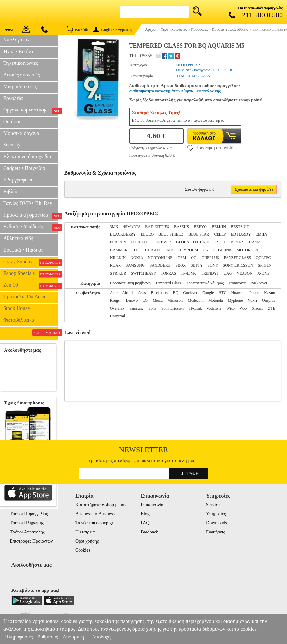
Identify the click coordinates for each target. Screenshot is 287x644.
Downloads (217, 523)
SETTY (197, 265)
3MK (114, 227)
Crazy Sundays (31, 262)
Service (213, 505)
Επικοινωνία (152, 505)
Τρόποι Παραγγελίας (29, 514)
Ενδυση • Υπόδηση (31, 227)
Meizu (158, 300)
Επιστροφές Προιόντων (31, 541)
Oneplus (268, 300)
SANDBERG (160, 265)
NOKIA (137, 258)
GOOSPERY (234, 242)
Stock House (16, 308)
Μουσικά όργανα (21, 133)
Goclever (190, 293)
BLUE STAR (199, 234)
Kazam (269, 293)
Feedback (150, 532)
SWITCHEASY (144, 273)
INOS (170, 250)
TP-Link (195, 308)
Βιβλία (10, 191)
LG (206, 250)
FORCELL (140, 242)
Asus (142, 293)
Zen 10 (31, 286)
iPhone (254, 293)
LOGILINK (222, 250)
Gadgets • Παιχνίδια (24, 168)
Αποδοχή (101, 637)
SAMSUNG (135, 265)
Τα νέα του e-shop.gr (94, 523)
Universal (118, 316)
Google (208, 293)
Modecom (196, 300)
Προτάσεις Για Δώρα (25, 296)
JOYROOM (189, 250)
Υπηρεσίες (216, 514)
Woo (243, 308)
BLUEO (147, 234)
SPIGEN (265, 265)
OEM (182, 258)
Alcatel (128, 293)
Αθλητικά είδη (18, 238)
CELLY (220, 234)
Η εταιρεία (85, 532)
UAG (228, 273)
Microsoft (175, 300)
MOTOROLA (248, 250)
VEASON (245, 273)
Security (12, 145)
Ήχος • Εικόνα (18, 51)
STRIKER (118, 273)
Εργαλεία (13, 98)
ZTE (272, 308)
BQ (176, 293)
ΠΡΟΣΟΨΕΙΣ (187, 65)
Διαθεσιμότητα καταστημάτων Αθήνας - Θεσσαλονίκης (175, 91)
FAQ (145, 523)
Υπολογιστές (17, 40)
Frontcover (237, 283)
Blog (145, 514)
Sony (152, 308)
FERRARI (118, 242)
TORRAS (168, 273)
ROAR (115, 265)
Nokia (252, 300)
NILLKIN (118, 258)
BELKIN (219, 227)
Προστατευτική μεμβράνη (130, 283)
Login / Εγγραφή (112, 30)
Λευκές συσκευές (21, 75)
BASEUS (181, 227)
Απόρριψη (73, 637)
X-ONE (263, 273)
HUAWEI (153, 250)
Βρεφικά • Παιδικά (23, 250)
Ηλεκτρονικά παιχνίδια (27, 156)
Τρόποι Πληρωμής (27, 523)
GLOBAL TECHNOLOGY (198, 242)
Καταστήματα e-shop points (101, 505)
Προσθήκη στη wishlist (212, 148)
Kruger (116, 300)
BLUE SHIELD (171, 234)
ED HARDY (241, 234)
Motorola (216, 300)
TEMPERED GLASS (193, 76)
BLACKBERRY (123, 234)
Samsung (136, 308)
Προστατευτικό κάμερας (205, 283)
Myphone (235, 300)
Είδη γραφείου (19, 180)
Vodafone (214, 308)
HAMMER (119, 250)
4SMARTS (132, 227)
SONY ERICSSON (238, 265)
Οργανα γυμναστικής (31, 111)
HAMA (255, 242)
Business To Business (95, 514)
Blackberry (159, 293)
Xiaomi (257, 308)
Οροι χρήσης (87, 541)
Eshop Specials (31, 274)
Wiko (231, 308)
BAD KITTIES (157, 227)
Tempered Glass (168, 283)
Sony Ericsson (173, 308)
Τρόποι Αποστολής (27, 532)
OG (194, 258)
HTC (136, 250)
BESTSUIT (240, 227)
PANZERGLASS (238, 258)
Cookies (83, 550)
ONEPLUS (210, 258)
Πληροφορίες (19, 637)
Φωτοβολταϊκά (19, 320)
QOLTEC (263, 258)
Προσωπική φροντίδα (31, 216)
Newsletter (144, 450)
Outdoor (12, 121)
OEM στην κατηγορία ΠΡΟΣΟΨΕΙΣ (205, 70)
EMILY (261, 234)
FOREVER (162, 242)
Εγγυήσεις (216, 532)
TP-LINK (188, 273)
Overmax (117, 308)
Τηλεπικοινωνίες (21, 63)
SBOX (181, 265)
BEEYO (200, 227)
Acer (114, 293)
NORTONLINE (160, 258)
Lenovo (132, 300)
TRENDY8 (210, 273)
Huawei (237, 293)
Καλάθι (77, 29)
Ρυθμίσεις (48, 637)
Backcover (259, 283)
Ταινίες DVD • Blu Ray (28, 203)
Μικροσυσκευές (20, 86)
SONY (213, 265)
